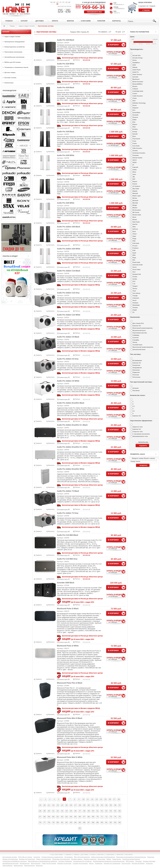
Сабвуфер (136, 335)
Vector (135, 300)
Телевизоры (99, 863)
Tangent (135, 286)
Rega (134, 258)
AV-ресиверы (69, 857)
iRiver (134, 172)
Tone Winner (136, 293)
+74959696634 (119, 9)
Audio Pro (136, 72)
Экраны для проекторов (10, 859)
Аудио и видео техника (27, 26)
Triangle (135, 296)
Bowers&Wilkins (138, 84)
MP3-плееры (130, 861)
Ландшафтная (137, 368)
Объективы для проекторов (61, 859)
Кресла (91, 863)
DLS (134, 110)
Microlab (135, 203)
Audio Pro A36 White (66, 110)
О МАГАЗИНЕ (110, 855)
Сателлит (136, 338)
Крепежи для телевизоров (112, 863)
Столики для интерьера (80, 863)
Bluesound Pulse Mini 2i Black (70, 718)
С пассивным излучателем (141, 434)
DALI (134, 101)
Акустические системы (10, 857)
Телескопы (149, 863)
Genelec (135, 151)
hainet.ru (117, 13)
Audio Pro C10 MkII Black (68, 535)
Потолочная (136, 377)
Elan (134, 122)
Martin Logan (137, 196)
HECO (135, 160)
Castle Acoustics (138, 96)
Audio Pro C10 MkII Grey (67, 559)
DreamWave (136, 113)
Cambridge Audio (138, 91)
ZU (134, 312)
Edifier (135, 120)
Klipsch (135, 181)
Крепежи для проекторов (27, 859)
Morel (134, 217)
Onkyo (135, 234)
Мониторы (39, 865)
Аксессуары (101, 859)
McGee (135, 198)
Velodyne (135, 303)
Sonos (135, 267)
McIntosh (135, 201)
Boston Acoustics (138, 82)
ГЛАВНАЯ (68, 855)
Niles (134, 227)
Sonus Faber (137, 269)
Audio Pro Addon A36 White (69, 249)
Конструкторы (126, 863)
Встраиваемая (137, 360)
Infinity (135, 170)
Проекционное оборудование (15, 42)
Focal (134, 141)
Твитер (135, 342)
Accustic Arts (137, 55)
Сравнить (39, 60)
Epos (134, 136)
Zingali (135, 310)
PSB (134, 250)
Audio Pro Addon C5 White (68, 381)
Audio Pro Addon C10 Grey (68, 293)
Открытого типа (138, 432)
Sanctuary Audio (138, 265)
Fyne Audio (136, 146)
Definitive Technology (139, 103)
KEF (134, 179)
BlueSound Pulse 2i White (68, 646)
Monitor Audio (137, 215)
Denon (135, 105)
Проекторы (151, 857)
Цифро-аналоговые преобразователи (103, 857)
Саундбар (136, 340)
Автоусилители (36, 863)
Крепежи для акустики (64, 863)
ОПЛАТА (93, 855)
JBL (134, 177)
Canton (135, 93)
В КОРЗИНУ (113, 45)
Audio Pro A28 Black (66, 40)
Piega (134, 239)
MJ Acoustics (137, 210)
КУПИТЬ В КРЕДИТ (116, 53)
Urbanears (136, 298)
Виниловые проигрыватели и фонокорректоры (131, 857)
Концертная (136, 365)
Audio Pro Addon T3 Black (68, 491)
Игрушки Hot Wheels (138, 863)
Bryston (135, 86)
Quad (134, 253)
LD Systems (136, 186)
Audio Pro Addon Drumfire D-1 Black (72, 425)
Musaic (135, 220)
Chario (135, 98)
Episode (135, 134)
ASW (134, 65)
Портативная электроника (13, 52)
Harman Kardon (137, 158)
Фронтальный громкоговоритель (143, 347)
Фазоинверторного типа (140, 436)
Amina (135, 60)
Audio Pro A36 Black (66, 87)
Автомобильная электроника (14, 57)
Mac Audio (136, 189)
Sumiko (135, 277)
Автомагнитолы (25, 863)
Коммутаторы (117, 859)
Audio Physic (137, 70)
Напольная (136, 370)
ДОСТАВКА (85, 855)
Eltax (134, 127)
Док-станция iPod (138, 323)
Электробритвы (7, 865)
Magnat (135, 191)
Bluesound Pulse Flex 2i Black (70, 683)
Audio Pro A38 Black (66, 132)
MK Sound (136, 212)
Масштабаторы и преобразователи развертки (43, 861)
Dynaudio (135, 115)
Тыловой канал (137, 345)
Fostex (135, 143)
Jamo (134, 174)
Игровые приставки (149, 861)
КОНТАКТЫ (129, 855)
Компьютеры (9, 83)
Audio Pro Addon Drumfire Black (71, 403)
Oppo (134, 236)
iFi (133, 165)
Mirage (135, 205)
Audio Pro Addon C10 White (69, 315)
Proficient (135, 248)
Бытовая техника (10, 78)
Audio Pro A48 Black (66, 179)
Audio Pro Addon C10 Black (69, 271)
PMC (134, 241)
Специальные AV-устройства (82, 861)
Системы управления (65, 861)
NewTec (135, 224)
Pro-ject (135, 246)
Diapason (135, 108)
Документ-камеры (77, 859)
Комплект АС (137, 326)
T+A (134, 284)
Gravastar (136, 155)
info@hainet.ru (119, 4)
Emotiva (135, 129)
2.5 (134, 406)
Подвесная (136, 372)
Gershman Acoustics (139, 153)
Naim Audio (136, 222)
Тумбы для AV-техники (49, 863)
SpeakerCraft (137, 274)
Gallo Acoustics (137, 148)
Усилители (37, 857)
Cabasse (135, 89)
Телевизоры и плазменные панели (16, 67)
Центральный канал (139, 349)
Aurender (135, 77)
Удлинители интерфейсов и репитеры (15, 861)
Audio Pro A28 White (66, 64)
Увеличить (51, 60)
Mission (135, 208)
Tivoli (134, 291)
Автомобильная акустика (10, 863)
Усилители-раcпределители (131, 859)
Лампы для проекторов (44, 859)
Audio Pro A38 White (66, 155)
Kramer (135, 184)
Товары (12, 26)
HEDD (135, 162)
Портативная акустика (140, 333)
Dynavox (135, 117)
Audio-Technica (137, 74)
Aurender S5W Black (66, 583)
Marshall (135, 193)
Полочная (136, 375)
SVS (134, 281)
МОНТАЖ (101, 855)
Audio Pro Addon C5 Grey (68, 359)
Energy (135, 132)
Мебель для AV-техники (13, 62)
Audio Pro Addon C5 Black (68, 337)
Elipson (135, 124)
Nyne (134, 231)
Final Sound (136, 139)
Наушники (138, 861)
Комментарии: (63, 60)
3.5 (134, 411)
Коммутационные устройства (15, 47)
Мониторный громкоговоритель (143, 328)
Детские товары (10, 72)
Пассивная (136, 391)
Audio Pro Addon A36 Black (69, 227)
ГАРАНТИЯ (120, 855)
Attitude (135, 67)
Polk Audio (136, 243)
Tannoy (135, 288)
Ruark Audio (136, 262)
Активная (136, 388)
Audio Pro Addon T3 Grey (68, 513)
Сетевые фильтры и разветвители (52, 857)
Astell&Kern (136, 63)
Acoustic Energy (138, 58)
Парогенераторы (29, 865)
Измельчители (18, 865)
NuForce (135, 229)
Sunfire (135, 279)
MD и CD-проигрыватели (82, 857)
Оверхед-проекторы (90, 859)
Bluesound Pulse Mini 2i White (70, 757)
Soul (134, 272)
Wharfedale (136, 305)
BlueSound (136, 79)
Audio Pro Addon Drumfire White (71, 469)
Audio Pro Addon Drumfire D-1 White (72, 447)
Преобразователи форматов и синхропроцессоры (109, 861)
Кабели (109, 859)
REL (134, 260)
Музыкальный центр (139, 330)
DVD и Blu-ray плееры (25, 857)
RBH (134, 255)
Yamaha (135, 308)
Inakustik (135, 167)
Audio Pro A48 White (66, 203)
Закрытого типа (138, 427)
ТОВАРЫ (76, 855)
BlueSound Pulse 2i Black (68, 609)
